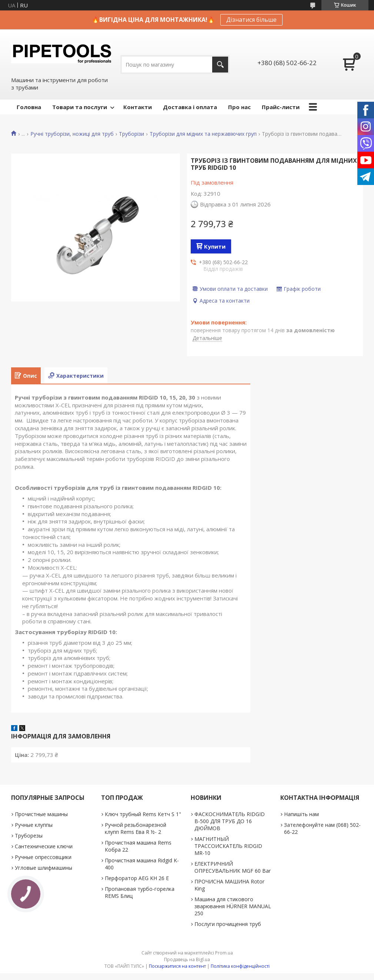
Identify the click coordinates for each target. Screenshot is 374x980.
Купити (215, 246)
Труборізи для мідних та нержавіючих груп (203, 134)
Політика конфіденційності (240, 966)
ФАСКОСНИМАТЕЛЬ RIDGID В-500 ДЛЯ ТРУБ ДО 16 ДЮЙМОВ (230, 821)
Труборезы (29, 836)
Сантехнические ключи (44, 846)
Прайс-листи (281, 107)
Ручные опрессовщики (43, 857)
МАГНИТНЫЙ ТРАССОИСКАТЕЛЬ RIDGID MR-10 (228, 846)
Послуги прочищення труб (228, 924)
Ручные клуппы (34, 825)
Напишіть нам (301, 814)
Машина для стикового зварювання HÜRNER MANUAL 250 (233, 906)
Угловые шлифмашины (44, 868)
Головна (29, 107)
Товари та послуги (80, 107)
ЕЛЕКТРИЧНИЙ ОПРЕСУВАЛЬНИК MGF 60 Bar (233, 867)
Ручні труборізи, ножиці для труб (72, 134)
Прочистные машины (41, 814)
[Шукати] (220, 65)
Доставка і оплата (190, 107)
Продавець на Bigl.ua (187, 959)
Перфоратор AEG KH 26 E (137, 878)
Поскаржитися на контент (177, 966)
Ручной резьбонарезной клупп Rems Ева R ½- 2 (136, 828)
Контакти (138, 107)
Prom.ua (224, 953)
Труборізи (131, 134)
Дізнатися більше (251, 20)
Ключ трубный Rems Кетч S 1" (143, 814)
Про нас (239, 107)
